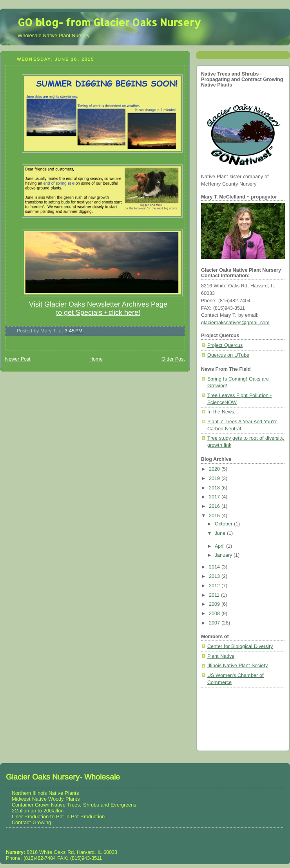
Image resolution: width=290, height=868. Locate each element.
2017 (215, 497)
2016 (215, 506)
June (221, 533)
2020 (215, 469)
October (224, 524)
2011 (215, 595)
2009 (215, 604)
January (224, 555)
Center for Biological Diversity (240, 646)
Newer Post (18, 359)
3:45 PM (74, 331)
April (220, 546)
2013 (215, 576)
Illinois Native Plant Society (237, 666)
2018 (215, 488)
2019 (215, 478)
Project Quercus (225, 345)
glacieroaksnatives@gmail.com (235, 323)
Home (96, 359)
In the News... (223, 412)
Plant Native (221, 656)
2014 (215, 567)
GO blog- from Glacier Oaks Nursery (109, 22)
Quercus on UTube (228, 355)
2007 (215, 623)
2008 (215, 614)
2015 (215, 516)
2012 (215, 586)
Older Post (173, 359)
